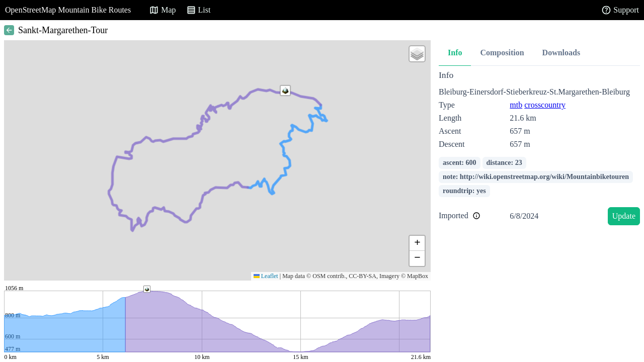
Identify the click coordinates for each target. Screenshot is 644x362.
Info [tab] (455, 53)
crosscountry (545, 105)
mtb (516, 105)
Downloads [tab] (561, 53)
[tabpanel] (539, 150)
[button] (285, 90)
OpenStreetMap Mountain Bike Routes (68, 10)
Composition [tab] (502, 53)
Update (624, 216)
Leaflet (266, 276)
